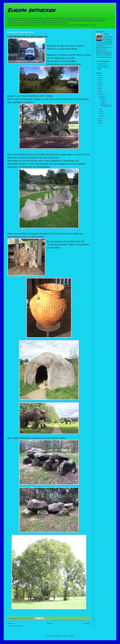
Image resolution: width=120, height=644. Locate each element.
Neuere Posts (11, 623)
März (100, 114)
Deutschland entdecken (103, 66)
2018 (99, 93)
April (100, 112)
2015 (99, 123)
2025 (99, 78)
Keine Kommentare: (29, 618)
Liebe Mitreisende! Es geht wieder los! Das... (106, 106)
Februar (101, 116)
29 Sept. (103, 99)
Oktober (101, 95)
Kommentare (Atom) (18, 626)
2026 (99, 76)
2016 (99, 121)
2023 (99, 82)
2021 (99, 86)
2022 (99, 84)
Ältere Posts (87, 623)
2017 (99, 119)
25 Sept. (103, 103)
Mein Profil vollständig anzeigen (104, 57)
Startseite (49, 623)
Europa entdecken (31, 10)
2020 (99, 89)
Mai (100, 109)
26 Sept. (103, 101)
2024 (99, 80)
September (102, 97)
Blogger (72, 636)
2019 (99, 91)
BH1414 (107, 34)
